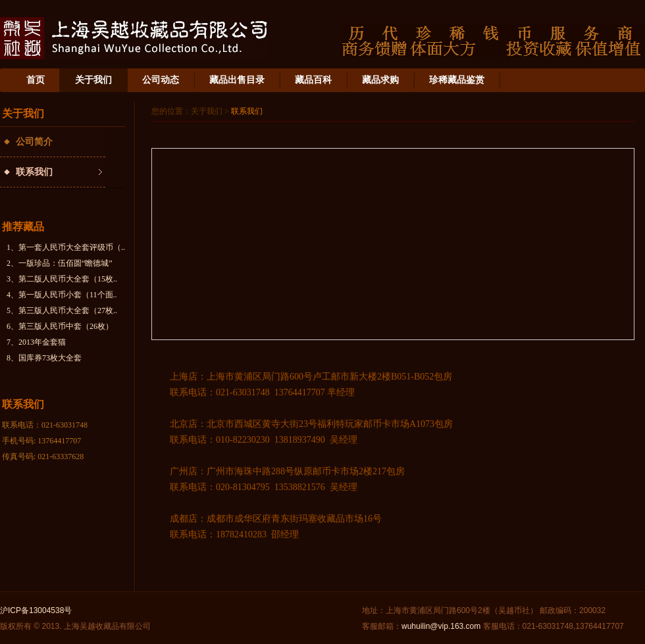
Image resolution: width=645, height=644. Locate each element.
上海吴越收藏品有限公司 (134, 38)
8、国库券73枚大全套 (44, 358)
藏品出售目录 (237, 80)
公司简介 (34, 142)
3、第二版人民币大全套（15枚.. (62, 279)
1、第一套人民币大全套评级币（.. (66, 247)
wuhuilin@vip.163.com (441, 626)
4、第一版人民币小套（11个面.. (62, 295)
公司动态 (161, 80)
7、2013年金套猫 (36, 342)
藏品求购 (380, 80)
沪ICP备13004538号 (36, 610)
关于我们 (93, 80)
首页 (36, 80)
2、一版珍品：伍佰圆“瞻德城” (60, 263)
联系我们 (34, 172)
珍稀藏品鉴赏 (457, 80)
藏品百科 (313, 80)
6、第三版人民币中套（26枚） (60, 326)
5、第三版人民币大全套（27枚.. (62, 310)
